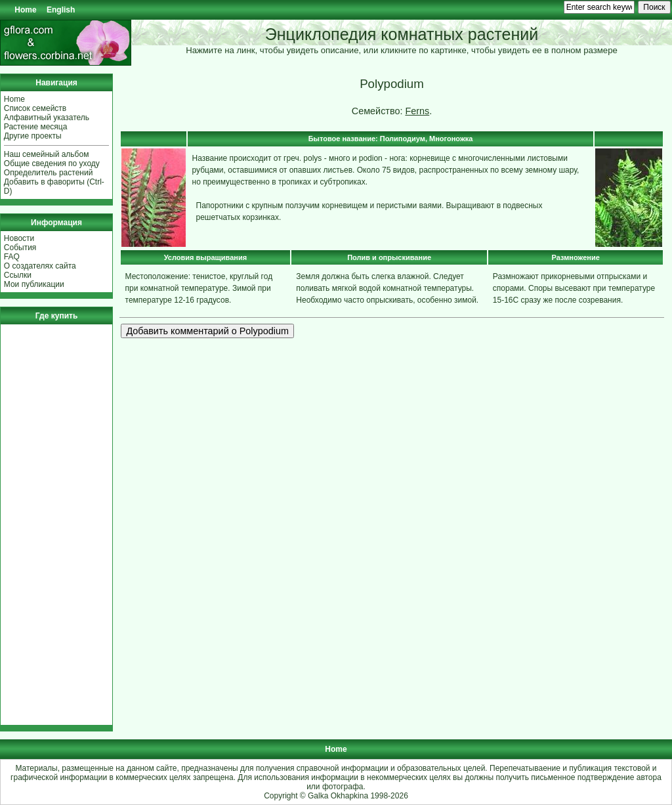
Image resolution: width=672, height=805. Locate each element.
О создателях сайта (40, 266)
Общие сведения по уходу (52, 163)
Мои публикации (34, 284)
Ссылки (18, 275)
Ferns (417, 111)
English (61, 10)
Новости (19, 238)
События (20, 248)
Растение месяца (36, 127)
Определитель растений (49, 173)
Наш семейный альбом (47, 154)
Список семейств (35, 108)
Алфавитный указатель (47, 118)
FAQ (12, 257)
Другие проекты (33, 136)
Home (25, 10)
